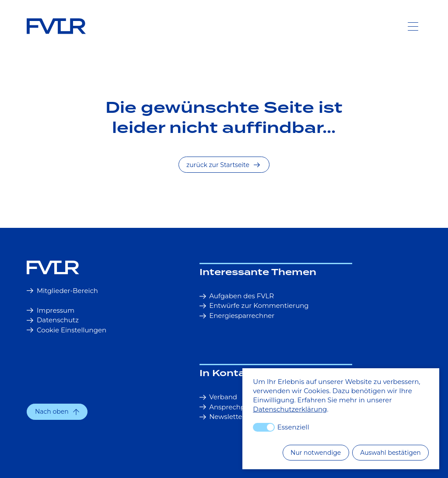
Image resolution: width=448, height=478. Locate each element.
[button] (57, 412)
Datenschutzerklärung (290, 409)
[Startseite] (108, 267)
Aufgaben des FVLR (237, 296)
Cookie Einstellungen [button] (66, 330)
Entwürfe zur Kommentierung (254, 305)
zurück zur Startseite (223, 165)
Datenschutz (52, 320)
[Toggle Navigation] (413, 26)
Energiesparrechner (237, 316)
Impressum (51, 310)
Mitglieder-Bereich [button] (62, 291)
